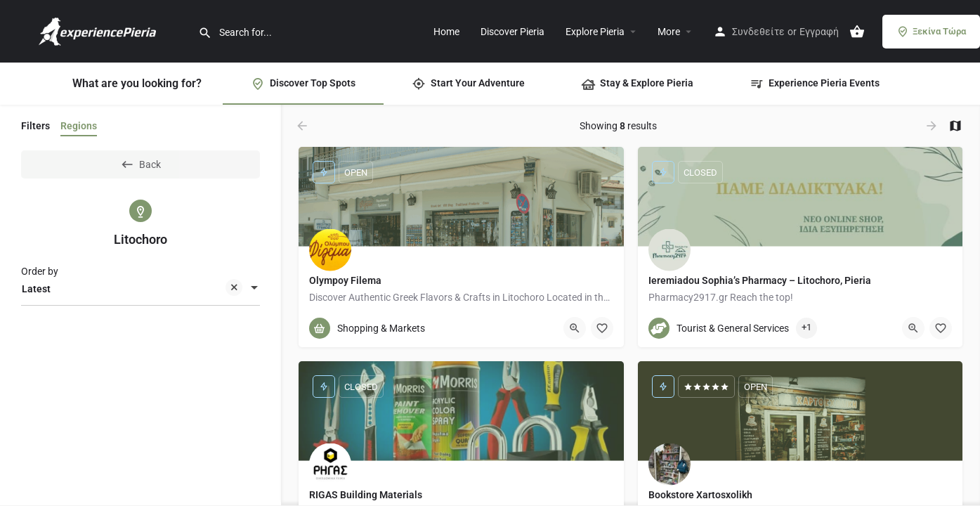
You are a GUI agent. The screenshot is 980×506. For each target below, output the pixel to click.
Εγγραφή (819, 32)
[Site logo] (99, 30)
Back (141, 164)
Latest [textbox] (132, 290)
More (669, 32)
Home (446, 32)
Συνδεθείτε (758, 32)
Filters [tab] (35, 126)
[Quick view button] (575, 328)
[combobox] (141, 289)
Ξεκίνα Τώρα (931, 32)
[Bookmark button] (602, 328)
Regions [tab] (79, 126)
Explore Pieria (595, 32)
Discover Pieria (512, 32)
